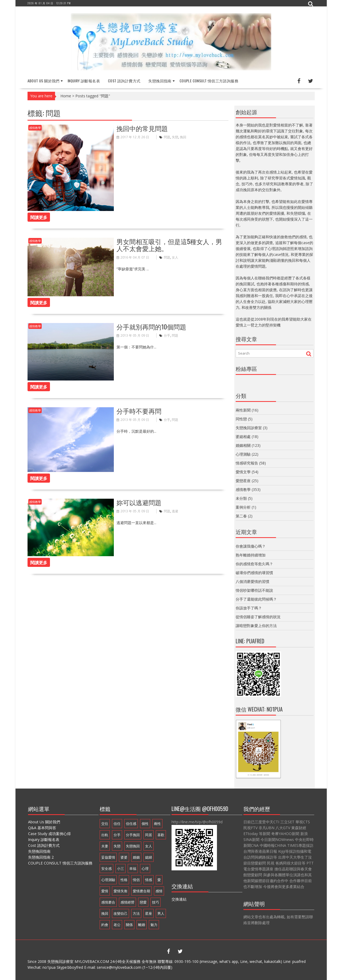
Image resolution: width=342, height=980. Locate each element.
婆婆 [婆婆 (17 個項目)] (124, 857)
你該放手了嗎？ (249, 608)
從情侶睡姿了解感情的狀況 (258, 617)
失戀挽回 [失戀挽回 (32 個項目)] (133, 846)
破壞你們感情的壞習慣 (254, 573)
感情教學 (35, 128)
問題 (167, 137)
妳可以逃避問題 (139, 502)
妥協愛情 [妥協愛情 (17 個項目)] (108, 857)
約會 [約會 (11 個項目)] (105, 925)
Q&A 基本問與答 (42, 828)
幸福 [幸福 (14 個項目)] (133, 868)
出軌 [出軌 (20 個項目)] (105, 835)
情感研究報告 (247, 463)
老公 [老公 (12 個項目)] (117, 925)
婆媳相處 (243, 437)
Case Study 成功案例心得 (49, 834)
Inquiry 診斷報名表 (84, 81)
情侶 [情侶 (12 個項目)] (136, 880)
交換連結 (179, 899)
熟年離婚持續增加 (251, 555)
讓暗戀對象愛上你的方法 (256, 626)
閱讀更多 (39, 217)
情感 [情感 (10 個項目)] (149, 880)
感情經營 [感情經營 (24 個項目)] (127, 902)
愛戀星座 (243, 481)
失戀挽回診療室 (249, 428)
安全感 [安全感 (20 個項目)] (106, 868)
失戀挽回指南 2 (41, 857)
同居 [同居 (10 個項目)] (149, 835)
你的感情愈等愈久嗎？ (254, 564)
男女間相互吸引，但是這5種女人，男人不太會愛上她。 (169, 245)
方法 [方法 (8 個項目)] (136, 913)
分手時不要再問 (139, 411)
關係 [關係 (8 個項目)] (129, 925)
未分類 (241, 498)
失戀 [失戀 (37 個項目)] (117, 846)
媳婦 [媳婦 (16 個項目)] (149, 857)
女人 (175, 257)
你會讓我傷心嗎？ (251, 546)
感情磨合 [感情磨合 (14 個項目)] (108, 902)
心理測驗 (243, 454)
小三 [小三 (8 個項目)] (121, 868)
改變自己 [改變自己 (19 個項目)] (121, 913)
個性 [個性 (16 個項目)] (145, 824)
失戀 (175, 137)
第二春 (241, 516)
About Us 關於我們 (44, 81)
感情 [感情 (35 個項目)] (159, 891)
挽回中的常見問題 (142, 128)
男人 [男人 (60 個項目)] (161, 913)
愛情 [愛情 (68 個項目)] (105, 891)
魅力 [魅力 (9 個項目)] (154, 925)
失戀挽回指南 (160, 81)
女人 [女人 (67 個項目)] (149, 846)
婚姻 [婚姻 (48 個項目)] (136, 857)
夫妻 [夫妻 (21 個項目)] (105, 846)
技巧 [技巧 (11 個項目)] (156, 902)
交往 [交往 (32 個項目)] (105, 824)
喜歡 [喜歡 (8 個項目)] (161, 835)
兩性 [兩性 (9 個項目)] (157, 824)
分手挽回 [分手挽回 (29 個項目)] (133, 835)
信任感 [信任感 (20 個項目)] (131, 824)
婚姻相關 (243, 445)
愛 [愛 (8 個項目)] (159, 880)
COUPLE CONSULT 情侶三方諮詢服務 (209, 81)
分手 (167, 335)
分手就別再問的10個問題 (151, 326)
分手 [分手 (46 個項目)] (117, 835)
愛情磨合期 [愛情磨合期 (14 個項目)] (141, 891)
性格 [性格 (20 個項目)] (124, 880)
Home (66, 96)
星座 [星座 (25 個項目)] (149, 913)
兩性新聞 (243, 410)
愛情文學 (243, 472)
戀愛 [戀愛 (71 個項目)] (143, 902)
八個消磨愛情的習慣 (252, 581)
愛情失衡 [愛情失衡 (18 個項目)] (121, 891)
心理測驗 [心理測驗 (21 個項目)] (108, 880)
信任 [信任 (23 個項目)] (117, 824)
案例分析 (243, 507)
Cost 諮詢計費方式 (124, 81)
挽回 (183, 137)
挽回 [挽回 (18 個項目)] (105, 913)
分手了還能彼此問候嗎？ (256, 599)
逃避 (175, 511)
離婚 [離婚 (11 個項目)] (142, 925)
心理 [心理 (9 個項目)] (145, 868)
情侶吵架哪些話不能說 (254, 590)
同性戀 (241, 419)
